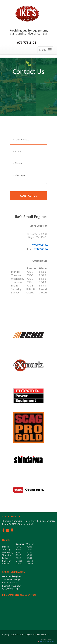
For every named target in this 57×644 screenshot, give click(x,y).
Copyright (6, 635)
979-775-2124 (27, 42)
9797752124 (41, 249)
